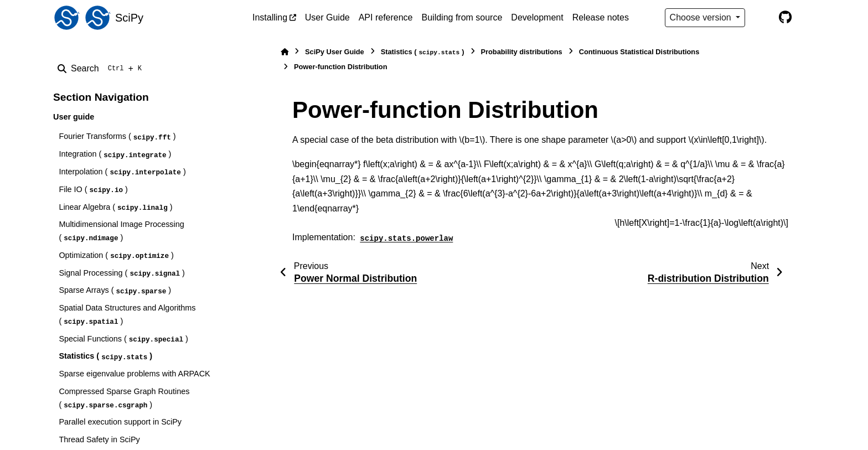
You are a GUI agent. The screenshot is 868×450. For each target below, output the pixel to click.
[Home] (285, 52)
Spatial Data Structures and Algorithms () (127, 315)
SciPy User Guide (335, 52)
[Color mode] (762, 18)
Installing (270, 17)
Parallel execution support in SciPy (120, 422)
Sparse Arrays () (115, 291)
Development (537, 17)
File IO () (93, 190)
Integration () (115, 155)
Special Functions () (123, 340)
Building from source (462, 17)
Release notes (601, 17)
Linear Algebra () (115, 208)
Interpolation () (122, 172)
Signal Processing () (122, 274)
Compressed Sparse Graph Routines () (124, 399)
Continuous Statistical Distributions (639, 52)
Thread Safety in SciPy (99, 439)
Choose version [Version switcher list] (702, 17)
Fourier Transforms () (117, 137)
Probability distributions (522, 52)
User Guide (327, 17)
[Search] (102, 69)
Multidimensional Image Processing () (121, 231)
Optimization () (116, 256)
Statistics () (105, 357)
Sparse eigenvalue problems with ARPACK (134, 374)
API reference (386, 17)
